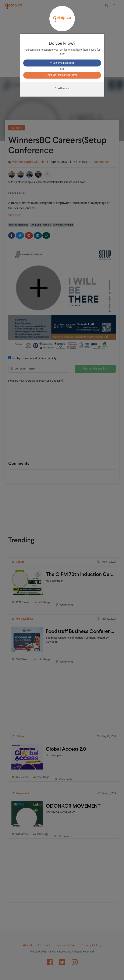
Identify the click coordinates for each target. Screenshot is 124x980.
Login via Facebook (62, 63)
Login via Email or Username (62, 75)
